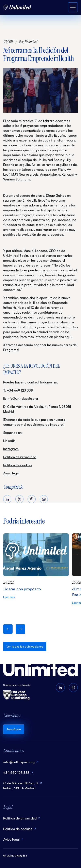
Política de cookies (18, 465)
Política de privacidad (20, 457)
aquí (68, 337)
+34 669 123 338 (20, 390)
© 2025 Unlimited (15, 856)
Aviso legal (11, 473)
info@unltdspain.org (22, 398)
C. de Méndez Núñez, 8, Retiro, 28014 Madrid (21, 786)
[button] (8, 629)
